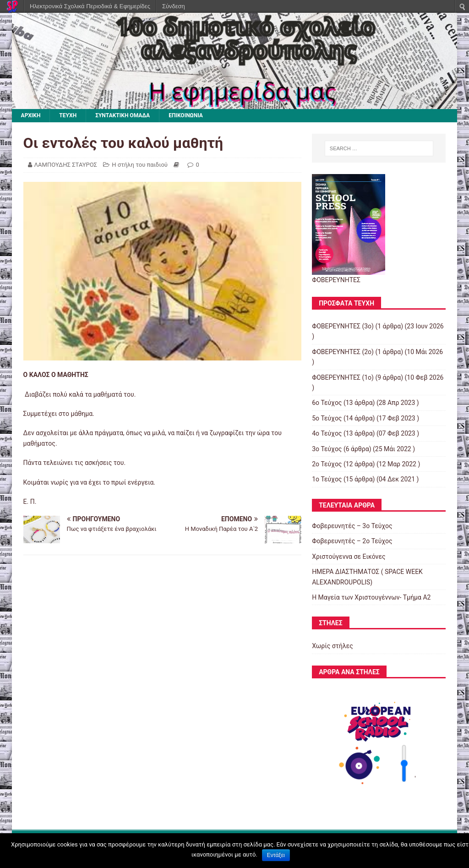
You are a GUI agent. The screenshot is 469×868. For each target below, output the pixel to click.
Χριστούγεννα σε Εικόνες (349, 557)
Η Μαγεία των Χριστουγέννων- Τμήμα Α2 (371, 597)
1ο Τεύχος (327, 479)
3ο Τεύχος (327, 449)
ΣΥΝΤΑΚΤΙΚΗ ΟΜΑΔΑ (123, 115)
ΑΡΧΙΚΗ (31, 115)
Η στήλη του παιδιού (140, 165)
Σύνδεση (174, 6)
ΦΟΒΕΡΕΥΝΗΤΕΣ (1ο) (343, 377)
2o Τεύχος (327, 464)
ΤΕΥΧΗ (68, 115)
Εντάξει (276, 855)
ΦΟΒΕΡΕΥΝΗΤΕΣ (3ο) (343, 326)
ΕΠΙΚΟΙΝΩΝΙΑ (186, 115)
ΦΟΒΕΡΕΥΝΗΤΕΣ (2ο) (343, 352)
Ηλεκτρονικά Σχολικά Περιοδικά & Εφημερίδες (90, 6)
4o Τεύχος (327, 433)
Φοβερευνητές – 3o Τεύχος (352, 526)
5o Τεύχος (327, 418)
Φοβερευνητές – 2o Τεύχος (352, 541)
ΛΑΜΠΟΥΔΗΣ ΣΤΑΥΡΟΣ (66, 165)
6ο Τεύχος (327, 403)
